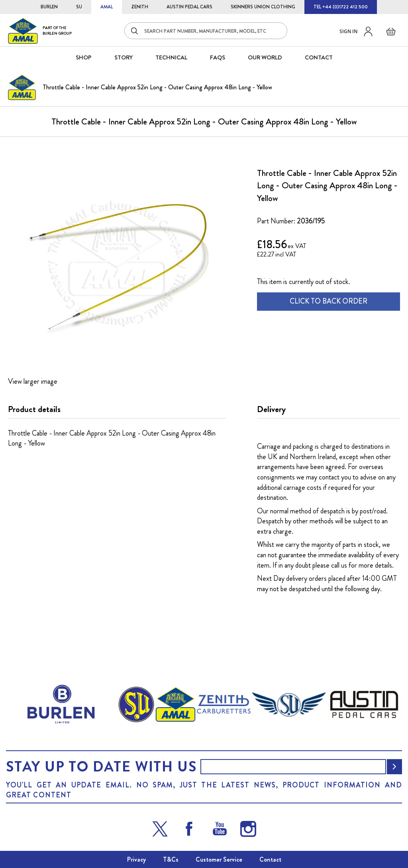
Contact (270, 859)
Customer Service (219, 859)
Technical (171, 57)
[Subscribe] (394, 767)
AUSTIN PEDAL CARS (189, 7)
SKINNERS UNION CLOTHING (263, 7)
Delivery (271, 409)
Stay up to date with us (101, 767)
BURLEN (49, 7)
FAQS (218, 57)
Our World (265, 57)
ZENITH (140, 7)
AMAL (107, 7)
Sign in (348, 31)
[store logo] (40, 31)
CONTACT (319, 57)
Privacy (136, 859)
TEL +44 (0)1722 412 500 (341, 7)
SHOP (84, 57)
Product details (34, 409)
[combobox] (206, 31)
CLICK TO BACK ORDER (329, 301)
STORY (124, 57)
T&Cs (171, 859)
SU (79, 7)
